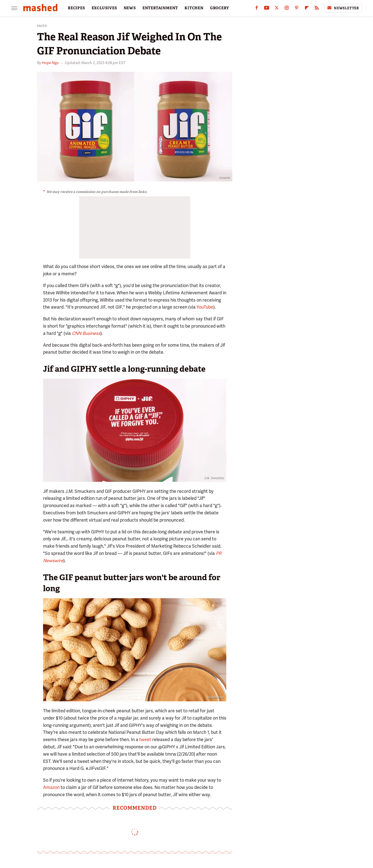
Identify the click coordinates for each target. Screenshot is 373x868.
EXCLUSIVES (104, 8)
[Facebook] (257, 9)
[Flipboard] (307, 9)
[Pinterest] (297, 9)
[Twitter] (277, 9)
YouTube (205, 307)
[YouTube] (267, 9)
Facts (42, 26)
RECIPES (76, 8)
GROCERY (220, 8)
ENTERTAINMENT (160, 8)
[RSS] (317, 9)
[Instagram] (287, 9)
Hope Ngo (50, 63)
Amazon (51, 787)
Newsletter (343, 8)
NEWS (130, 8)
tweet (145, 739)
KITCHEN (194, 8)
